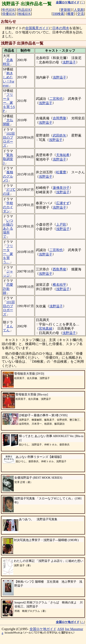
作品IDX (24, 10)
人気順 (79, 10)
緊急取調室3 (8, 159)
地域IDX (24, 14)
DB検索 (58, 14)
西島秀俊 (59, 269)
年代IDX (8, 10)
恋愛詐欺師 (8, 289)
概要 (71, 14)
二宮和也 (56, 99)
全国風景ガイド (37, 28)
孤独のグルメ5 (8, 176)
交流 (81, 14)
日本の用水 (61, 28)
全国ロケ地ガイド (43, 629)
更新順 (66, 10)
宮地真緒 (46, 329)
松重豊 (61, 172)
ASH (61, 629)
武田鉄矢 (59, 135)
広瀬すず (63, 203)
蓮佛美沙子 (61, 188)
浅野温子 (69, 62)
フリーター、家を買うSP (9, 103)
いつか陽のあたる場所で (8, 229)
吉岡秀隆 (59, 118)
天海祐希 (63, 155)
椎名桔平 (59, 285)
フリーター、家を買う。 (8, 254)
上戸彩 (61, 225)
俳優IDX (8, 14)
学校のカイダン (8, 207)
